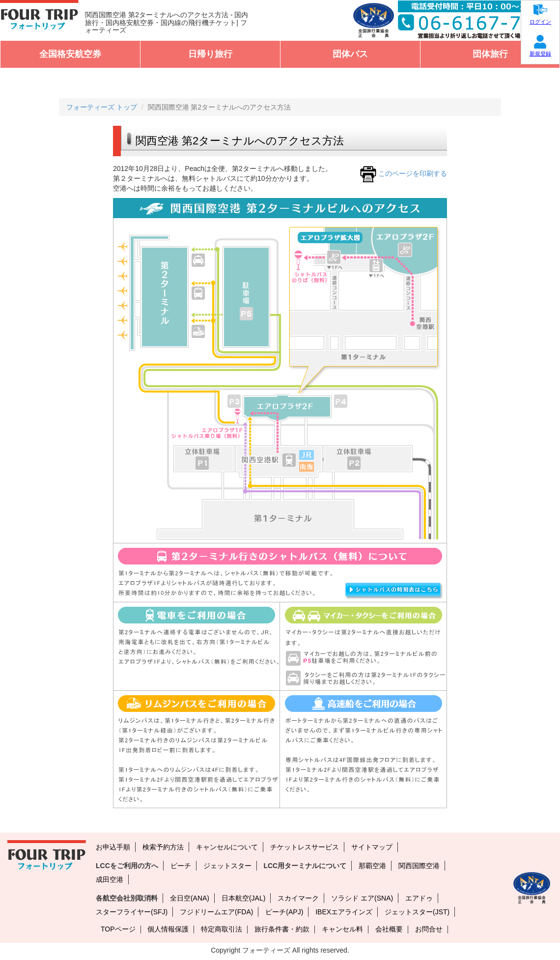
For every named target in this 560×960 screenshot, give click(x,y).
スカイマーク (298, 898)
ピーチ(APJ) (284, 912)
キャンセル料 (342, 929)
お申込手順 (113, 847)
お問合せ (429, 929)
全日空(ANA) (190, 898)
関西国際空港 (419, 866)
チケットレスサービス (305, 847)
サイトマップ (372, 847)
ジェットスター (227, 866)
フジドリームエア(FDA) (216, 912)
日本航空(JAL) (243, 898)
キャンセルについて (227, 847)
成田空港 (110, 879)
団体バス (350, 54)
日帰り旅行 (210, 54)
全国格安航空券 (70, 54)
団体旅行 (490, 54)
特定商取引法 (222, 929)
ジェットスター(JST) (417, 912)
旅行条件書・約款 (282, 929)
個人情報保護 (168, 929)
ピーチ (181, 866)
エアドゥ (419, 898)
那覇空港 (372, 866)
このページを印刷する (402, 173)
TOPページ (118, 929)
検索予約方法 (163, 847)
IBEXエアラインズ (344, 912)
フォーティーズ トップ (102, 107)
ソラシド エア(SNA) (362, 898)
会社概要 (389, 929)
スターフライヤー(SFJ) (132, 912)
